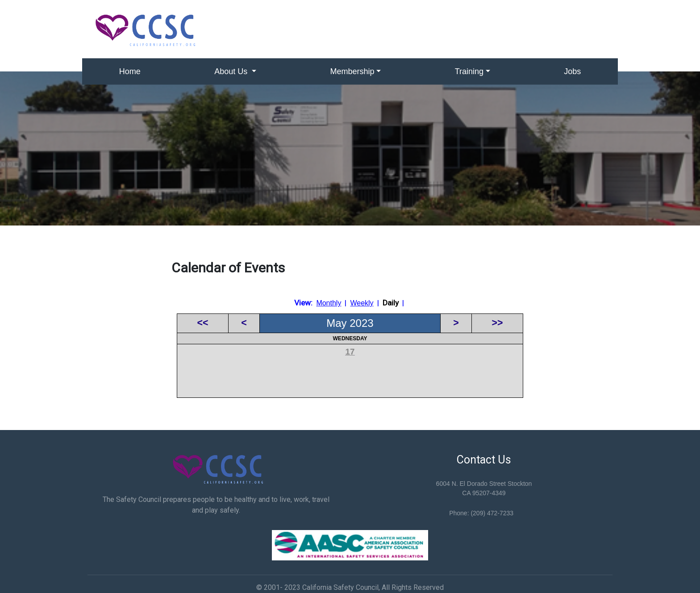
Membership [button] (352, 71)
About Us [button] (232, 71)
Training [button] (469, 71)
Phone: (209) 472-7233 (481, 513)
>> (498, 323)
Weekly (362, 303)
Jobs (572, 71)
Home (130, 71)
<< (203, 323)
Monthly (329, 303)
